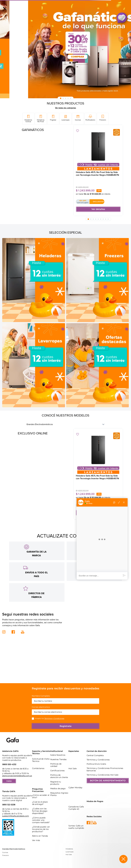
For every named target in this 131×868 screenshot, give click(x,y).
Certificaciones (57, 764)
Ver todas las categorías (66, 108)
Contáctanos (38, 762)
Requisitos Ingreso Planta (59, 788)
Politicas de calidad (56, 759)
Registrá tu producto (56, 777)
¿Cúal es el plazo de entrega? (40, 797)
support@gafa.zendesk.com (16, 810)
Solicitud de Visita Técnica (41, 754)
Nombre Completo (41, 690)
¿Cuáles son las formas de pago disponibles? (40, 805)
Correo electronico (41, 701)
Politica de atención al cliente (59, 770)
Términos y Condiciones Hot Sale (102, 768)
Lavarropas (69, 845)
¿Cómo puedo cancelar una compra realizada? (41, 814)
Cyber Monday (75, 781)
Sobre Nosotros (58, 749)
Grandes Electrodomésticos (40, 424)
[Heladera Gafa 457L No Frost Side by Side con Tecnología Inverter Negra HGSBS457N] (98, 170)
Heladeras (69, 843)
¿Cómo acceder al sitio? (41, 790)
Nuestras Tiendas (58, 753)
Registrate (66, 720)
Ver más (36, 834)
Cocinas (5, 846)
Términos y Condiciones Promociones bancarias (105, 763)
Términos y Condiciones (54, 712)
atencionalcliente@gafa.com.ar (17, 769)
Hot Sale (73, 762)
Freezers (5, 849)
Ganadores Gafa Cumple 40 (76, 802)
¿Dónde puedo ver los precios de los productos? (41, 823)
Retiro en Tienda (40, 830)
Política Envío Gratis (96, 758)
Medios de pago (58, 782)
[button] (61, 98)
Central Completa (95, 749)
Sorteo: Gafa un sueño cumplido (76, 821)
